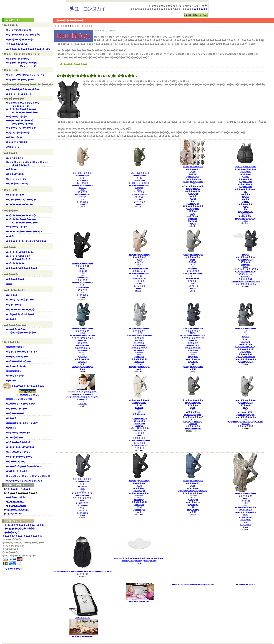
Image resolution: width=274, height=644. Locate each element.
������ (14, 305)
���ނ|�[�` (14, 137)
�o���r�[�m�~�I (18, 361)
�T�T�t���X (15, 437)
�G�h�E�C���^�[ (19, 399)
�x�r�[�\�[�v (16, 263)
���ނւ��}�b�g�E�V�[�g (25, 75)
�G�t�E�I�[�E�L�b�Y (22, 423)
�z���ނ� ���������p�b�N (28, 49)
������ (201, 9)
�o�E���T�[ (15, 158)
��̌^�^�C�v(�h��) (19, 30)
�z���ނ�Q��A (18, 510)
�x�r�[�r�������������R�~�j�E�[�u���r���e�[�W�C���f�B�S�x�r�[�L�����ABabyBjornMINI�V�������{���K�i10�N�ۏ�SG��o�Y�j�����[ (193, 496)
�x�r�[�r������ (19, 457)
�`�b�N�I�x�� (17, 471)
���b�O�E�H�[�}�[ (21, 309)
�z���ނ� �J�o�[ (18, 59)
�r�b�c (11, 428)
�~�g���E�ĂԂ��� (20, 314)
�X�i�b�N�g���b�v (21, 404)
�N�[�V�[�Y (15, 347)
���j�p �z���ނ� (19, 94)
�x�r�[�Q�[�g (16, 179)
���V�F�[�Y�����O (28, 386)
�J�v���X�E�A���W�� (24, 481)
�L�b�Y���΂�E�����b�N (24, 231)
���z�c (12, 169)
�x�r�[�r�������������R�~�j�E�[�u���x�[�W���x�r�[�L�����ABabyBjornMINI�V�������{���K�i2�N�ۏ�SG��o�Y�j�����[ (83, 189)
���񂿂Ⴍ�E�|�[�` (13, 147)
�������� (15, 279)
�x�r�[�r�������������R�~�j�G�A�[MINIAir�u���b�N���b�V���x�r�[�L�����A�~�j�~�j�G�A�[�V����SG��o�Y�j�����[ (83, 280)
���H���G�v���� (21, 199)
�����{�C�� (17, 409)
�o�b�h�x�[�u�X (18, 433)
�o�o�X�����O (18, 452)
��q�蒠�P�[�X (16, 142)
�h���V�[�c (15, 174)
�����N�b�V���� (21, 128)
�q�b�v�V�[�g (16, 116)
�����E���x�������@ (22, 536)
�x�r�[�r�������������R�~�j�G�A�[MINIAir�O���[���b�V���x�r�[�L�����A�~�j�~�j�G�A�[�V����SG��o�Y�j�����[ (193, 271)
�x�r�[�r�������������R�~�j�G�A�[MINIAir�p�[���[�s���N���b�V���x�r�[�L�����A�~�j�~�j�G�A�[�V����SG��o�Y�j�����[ (139, 271)
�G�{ (10, 284)
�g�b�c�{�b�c (16, 366)
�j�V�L (11, 381)
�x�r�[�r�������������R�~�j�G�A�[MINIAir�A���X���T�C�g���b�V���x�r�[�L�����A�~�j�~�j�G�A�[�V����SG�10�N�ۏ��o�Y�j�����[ (82, 497)
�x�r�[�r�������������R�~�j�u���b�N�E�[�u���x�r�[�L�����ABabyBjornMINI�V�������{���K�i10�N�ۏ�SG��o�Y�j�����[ (139, 496)
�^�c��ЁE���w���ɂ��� (24, 525)
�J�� (10, 236)
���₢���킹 (14, 569)
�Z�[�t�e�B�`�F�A (20, 204)
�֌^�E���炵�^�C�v (17, 44)
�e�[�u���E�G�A (139, 601)
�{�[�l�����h (28, 395)
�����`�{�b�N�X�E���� (26, 241)
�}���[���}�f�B (19, 442)
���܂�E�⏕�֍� (17, 183)
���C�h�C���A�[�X (22, 352)
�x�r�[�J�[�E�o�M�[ (21, 215)
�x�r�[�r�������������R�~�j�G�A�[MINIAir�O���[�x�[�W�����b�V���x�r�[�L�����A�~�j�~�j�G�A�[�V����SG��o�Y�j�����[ (246, 510)
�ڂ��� (11, 319)
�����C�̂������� (22, 268)
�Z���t (12, 418)
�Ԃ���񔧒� (12, 295)
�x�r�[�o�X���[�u (20, 252)
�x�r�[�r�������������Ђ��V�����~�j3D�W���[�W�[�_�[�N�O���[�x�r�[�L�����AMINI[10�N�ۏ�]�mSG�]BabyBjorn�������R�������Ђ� (193, 414)
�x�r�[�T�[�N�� (246, 584)
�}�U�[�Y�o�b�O (19, 132)
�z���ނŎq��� (19, 489)
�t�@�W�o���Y (18, 356)
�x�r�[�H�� (15, 195)
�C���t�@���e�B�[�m (23, 466)
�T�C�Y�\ (15, 514)
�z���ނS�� (15, 497)
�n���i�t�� (15, 413)
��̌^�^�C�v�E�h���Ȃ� (23, 35)
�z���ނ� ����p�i (20, 80)
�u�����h (61, 26)
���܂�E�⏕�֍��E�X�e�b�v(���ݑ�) (193, 584)
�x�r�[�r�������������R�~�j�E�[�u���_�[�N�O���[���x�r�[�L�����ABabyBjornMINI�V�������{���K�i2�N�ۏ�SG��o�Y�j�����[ (139, 189)
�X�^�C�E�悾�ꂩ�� (20, 300)
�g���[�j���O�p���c (23, 89)
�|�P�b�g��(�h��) (20, 39)
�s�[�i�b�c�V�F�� (20, 447)
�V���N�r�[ (15, 376)
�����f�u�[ (15, 461)
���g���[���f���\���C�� (28, 476)
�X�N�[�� (14, 371)
